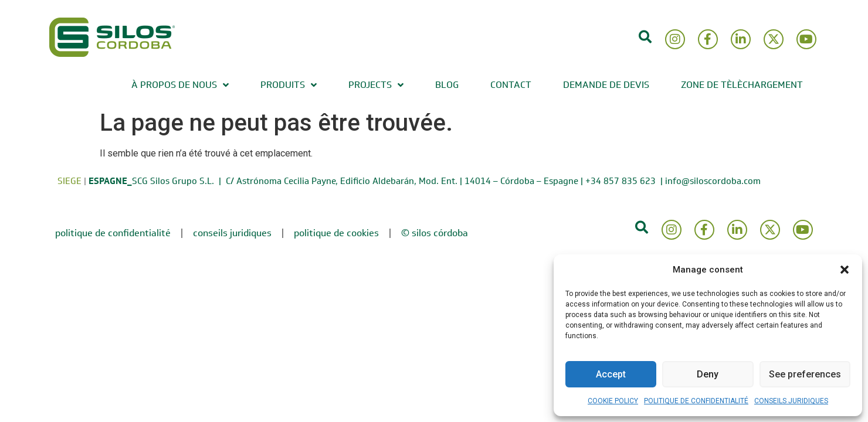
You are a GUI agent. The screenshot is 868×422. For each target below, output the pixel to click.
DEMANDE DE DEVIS (606, 85)
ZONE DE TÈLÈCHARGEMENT (742, 85)
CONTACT (511, 85)
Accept (611, 375)
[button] (845, 270)
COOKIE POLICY (613, 401)
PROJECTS (376, 85)
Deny (708, 375)
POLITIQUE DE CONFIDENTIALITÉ (696, 401)
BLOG (447, 85)
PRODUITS (289, 85)
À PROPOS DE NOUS (180, 85)
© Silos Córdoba (435, 233)
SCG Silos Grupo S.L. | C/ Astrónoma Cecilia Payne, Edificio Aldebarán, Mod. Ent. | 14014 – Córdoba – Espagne (333, 181)
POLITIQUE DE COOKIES (336, 233)
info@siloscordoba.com (713, 181)
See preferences (805, 375)
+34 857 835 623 (623, 181)
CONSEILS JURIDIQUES (791, 401)
